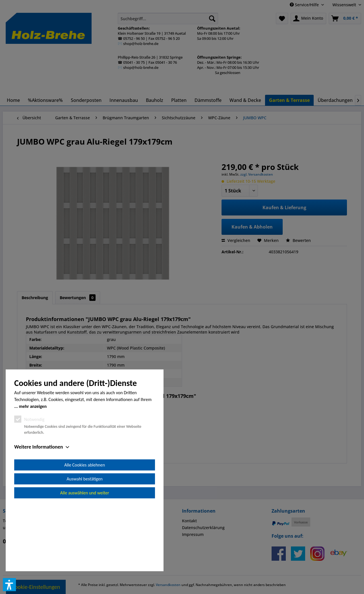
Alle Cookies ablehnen (85, 529)
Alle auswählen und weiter (85, 557)
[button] (9, 585)
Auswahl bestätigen (84, 543)
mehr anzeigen (33, 471)
